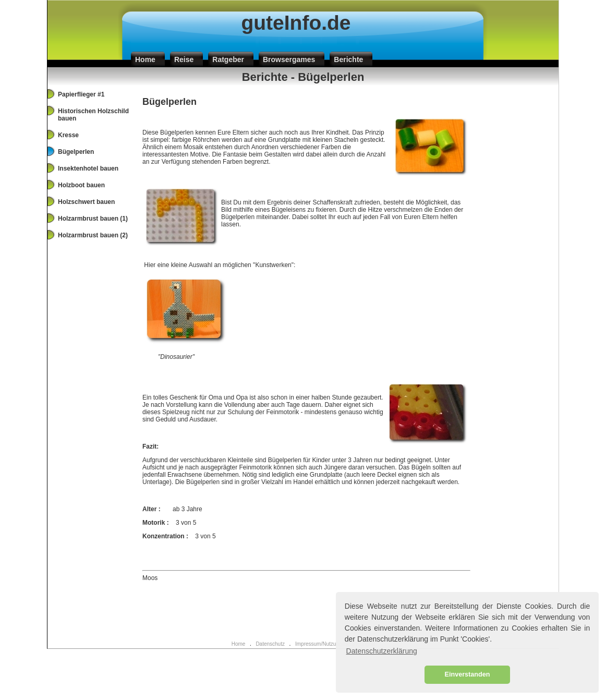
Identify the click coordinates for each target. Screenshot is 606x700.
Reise (184, 59)
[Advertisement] (303, 613)
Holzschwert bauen (86, 202)
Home (145, 59)
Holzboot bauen (81, 185)
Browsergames (289, 59)
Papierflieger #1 (81, 94)
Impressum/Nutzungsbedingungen (335, 644)
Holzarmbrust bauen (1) (93, 219)
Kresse (68, 135)
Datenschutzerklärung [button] (382, 651)
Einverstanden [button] (468, 674)
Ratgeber (228, 59)
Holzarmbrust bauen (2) (93, 235)
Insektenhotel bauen (88, 168)
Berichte (348, 59)
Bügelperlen (76, 152)
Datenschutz (270, 644)
